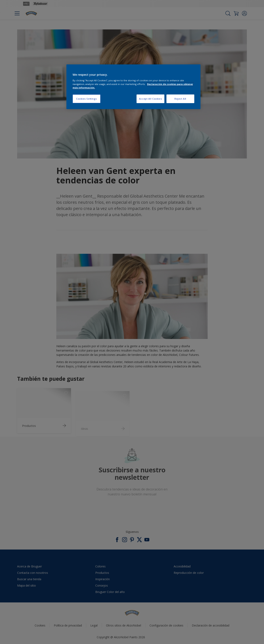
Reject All (180, 99)
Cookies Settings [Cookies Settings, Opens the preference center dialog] (87, 99)
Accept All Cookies (150, 99)
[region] (133, 87)
